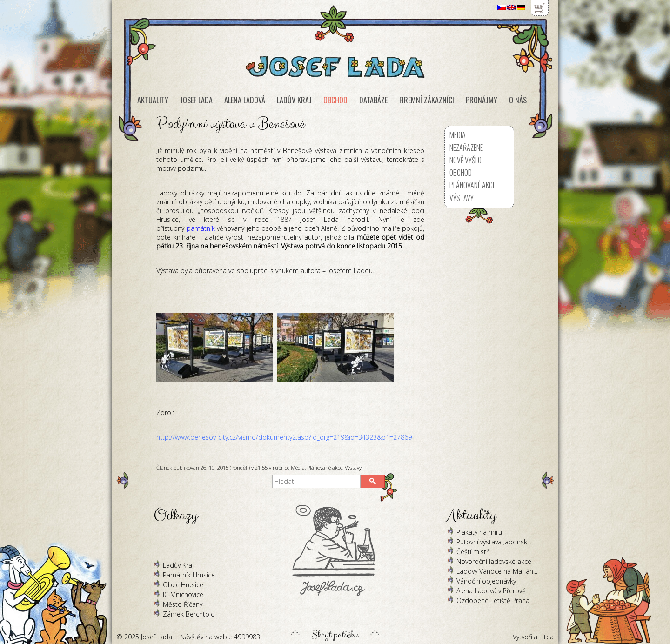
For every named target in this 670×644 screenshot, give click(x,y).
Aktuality (153, 100)
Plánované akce (325, 467)
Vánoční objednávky (486, 581)
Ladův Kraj (178, 565)
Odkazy (176, 515)
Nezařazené (466, 148)
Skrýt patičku (335, 632)
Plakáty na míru (479, 532)
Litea (546, 637)
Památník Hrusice (189, 575)
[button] (373, 481)
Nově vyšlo (466, 160)
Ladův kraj (294, 100)
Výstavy (353, 467)
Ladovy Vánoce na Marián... (497, 571)
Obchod (461, 173)
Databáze (373, 100)
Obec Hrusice (183, 585)
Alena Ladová (245, 100)
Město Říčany (183, 604)
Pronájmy (482, 100)
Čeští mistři (473, 552)
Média (298, 467)
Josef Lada (196, 100)
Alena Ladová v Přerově (491, 591)
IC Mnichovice (183, 594)
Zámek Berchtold (189, 614)
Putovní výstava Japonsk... (494, 542)
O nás (518, 100)
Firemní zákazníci (427, 100)
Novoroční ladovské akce (494, 561)
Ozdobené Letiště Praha (493, 600)
